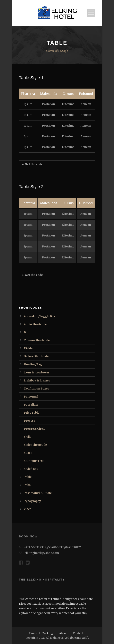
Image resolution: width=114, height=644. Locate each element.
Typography (32, 501)
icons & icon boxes (37, 372)
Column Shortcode (37, 340)
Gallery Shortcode (36, 356)
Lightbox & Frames (37, 380)
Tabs (27, 485)
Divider (29, 348)
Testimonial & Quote (38, 493)
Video (28, 509)
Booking (48, 633)
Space (28, 453)
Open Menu (91, 13)
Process (29, 421)
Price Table (32, 413)
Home (33, 633)
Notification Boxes (36, 389)
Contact (78, 633)
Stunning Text (34, 461)
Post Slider (31, 405)
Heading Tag (33, 364)
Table (28, 477)
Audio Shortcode (35, 324)
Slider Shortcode (35, 445)
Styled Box (31, 469)
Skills (27, 437)
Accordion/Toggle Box (39, 316)
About (63, 633)
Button (29, 332)
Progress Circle (35, 429)
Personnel (31, 397)
